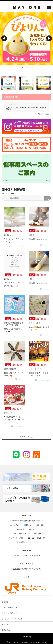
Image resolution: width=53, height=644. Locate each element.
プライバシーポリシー (10, 608)
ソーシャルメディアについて (12, 619)
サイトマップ (7, 624)
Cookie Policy (26, 636)
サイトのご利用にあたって (11, 613)
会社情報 (5, 602)
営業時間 (17, 555)
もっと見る (26, 436)
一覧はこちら (43, 114)
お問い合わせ (7, 630)
